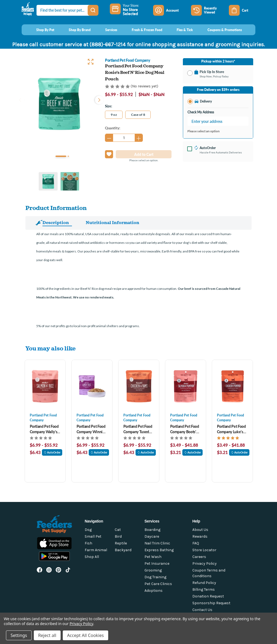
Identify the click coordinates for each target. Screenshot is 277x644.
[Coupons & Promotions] (220, 30)
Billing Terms (204, 589)
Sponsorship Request (211, 603)
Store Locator (204, 550)
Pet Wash (153, 557)
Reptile (121, 543)
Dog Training (155, 577)
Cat (118, 530)
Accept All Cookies (85, 635)
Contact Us (202, 610)
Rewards (200, 536)
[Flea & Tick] (180, 30)
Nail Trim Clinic (157, 543)
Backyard (123, 550)
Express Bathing (159, 550)
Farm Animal (96, 550)
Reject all (47, 635)
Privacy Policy (205, 563)
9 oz (114, 115)
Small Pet (93, 536)
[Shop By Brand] (75, 30)
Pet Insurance (157, 563)
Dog (88, 530)
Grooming (153, 570)
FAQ (196, 543)
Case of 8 (138, 115)
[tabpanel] (59, 103)
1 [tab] (61, 156)
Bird (118, 536)
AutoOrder (52, 452)
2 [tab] (68, 156)
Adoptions (154, 591)
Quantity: (113, 128)
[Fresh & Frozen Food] (142, 30)
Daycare (152, 536)
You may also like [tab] (51, 348)
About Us (200, 530)
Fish (88, 543)
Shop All (92, 557)
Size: (108, 106)
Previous (20, 99)
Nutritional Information (113, 222)
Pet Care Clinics (158, 584)
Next (98, 99)
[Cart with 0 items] (242, 10)
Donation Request (208, 596)
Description (56, 222)
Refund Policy (204, 583)
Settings (19, 635)
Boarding (152, 530)
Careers (199, 557)
